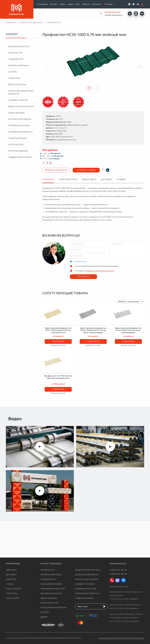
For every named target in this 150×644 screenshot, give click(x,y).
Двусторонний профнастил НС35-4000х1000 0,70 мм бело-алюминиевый (93, 330)
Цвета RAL (11, 570)
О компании (42, 4)
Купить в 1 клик (58, 345)
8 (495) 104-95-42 (118, 570)
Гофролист (15, 78)
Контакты (96, 4)
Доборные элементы (87, 575)
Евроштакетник (17, 85)
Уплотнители (16, 145)
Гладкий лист (16, 59)
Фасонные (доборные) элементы (21, 92)
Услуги (62, 4)
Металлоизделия (18, 151)
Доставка (11, 575)
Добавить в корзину (56, 170)
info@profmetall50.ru (114, 15)
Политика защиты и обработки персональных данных (121, 638)
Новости (11, 579)
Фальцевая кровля (51, 584)
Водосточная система (21, 106)
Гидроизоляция (18, 138)
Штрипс (13, 72)
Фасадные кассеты (19, 46)
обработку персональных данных (100, 271)
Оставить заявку (86, 170)
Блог (78, 4)
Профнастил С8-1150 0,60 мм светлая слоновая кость (58, 377)
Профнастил (15, 53)
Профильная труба (19, 126)
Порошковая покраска (53, 608)
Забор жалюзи (16, 113)
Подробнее (58, 341)
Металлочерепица (19, 65)
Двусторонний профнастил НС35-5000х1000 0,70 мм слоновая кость (58, 330)
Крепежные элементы (20, 132)
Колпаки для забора (20, 119)
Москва (110, 4)
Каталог (54, 4)
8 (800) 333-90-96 (113, 12)
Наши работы (14, 589)
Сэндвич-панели (18, 100)
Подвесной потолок (20, 157)
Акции (70, 4)
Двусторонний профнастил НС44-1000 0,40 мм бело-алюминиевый (128, 330)
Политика (12, 593)
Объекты (86, 4)
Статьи (10, 584)
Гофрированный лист (53, 589)
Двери (44, 617)
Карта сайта (13, 598)
